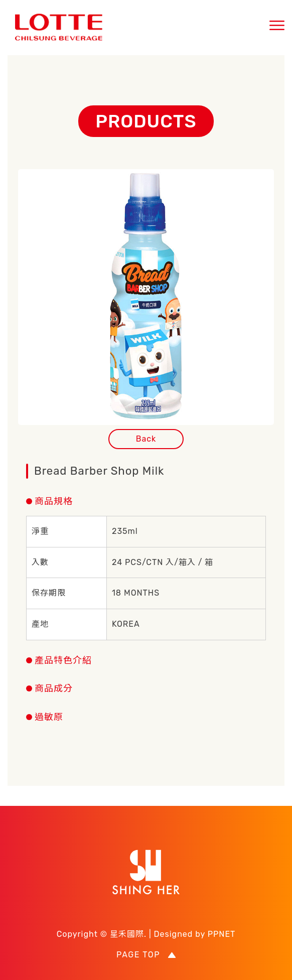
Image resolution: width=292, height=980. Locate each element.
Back (146, 439)
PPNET (222, 934)
